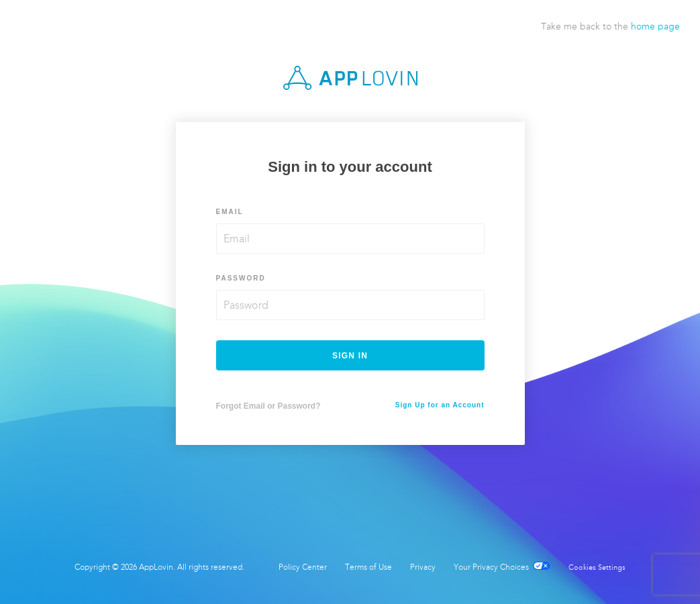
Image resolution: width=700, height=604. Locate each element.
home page (655, 27)
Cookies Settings (597, 567)
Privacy (423, 567)
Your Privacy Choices (502, 567)
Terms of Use (368, 567)
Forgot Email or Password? (268, 406)
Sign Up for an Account (440, 405)
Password (241, 278)
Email (230, 212)
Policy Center (303, 567)
